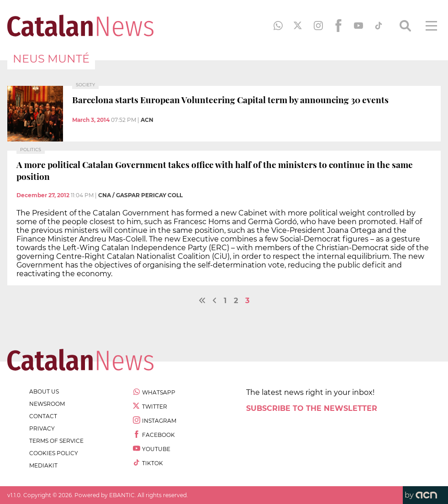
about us (44, 391)
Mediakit (43, 465)
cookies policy (54, 453)
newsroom (47, 404)
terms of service (56, 441)
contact (43, 416)
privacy (42, 428)
